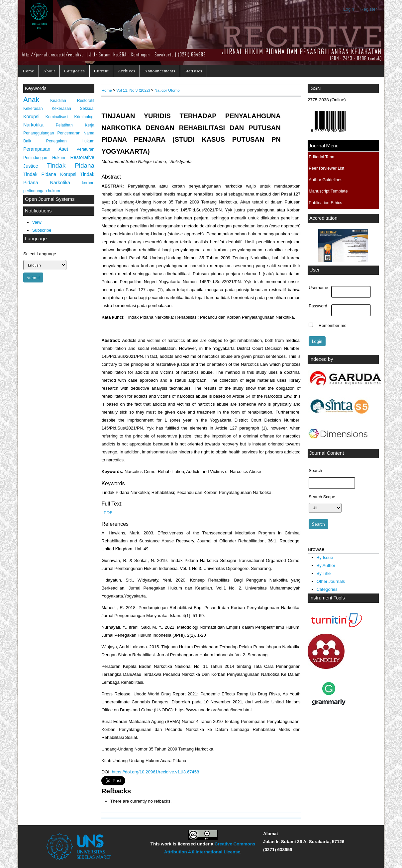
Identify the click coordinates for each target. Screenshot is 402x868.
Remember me (333, 326)
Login (349, 9)
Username (318, 288)
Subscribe (42, 230)
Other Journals (331, 581)
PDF (108, 513)
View (37, 222)
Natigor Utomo (167, 90)
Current (101, 71)
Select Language (40, 254)
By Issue (325, 557)
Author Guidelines (325, 180)
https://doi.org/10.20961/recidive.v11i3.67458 (155, 772)
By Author (326, 565)
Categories (74, 71)
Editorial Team (322, 157)
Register (369, 9)
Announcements (160, 71)
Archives (127, 71)
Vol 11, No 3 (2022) (133, 90)
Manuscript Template (328, 191)
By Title (324, 573)
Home (28, 71)
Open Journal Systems (50, 199)
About (49, 71)
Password (318, 306)
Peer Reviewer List (326, 168)
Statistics (193, 71)
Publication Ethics (325, 203)
